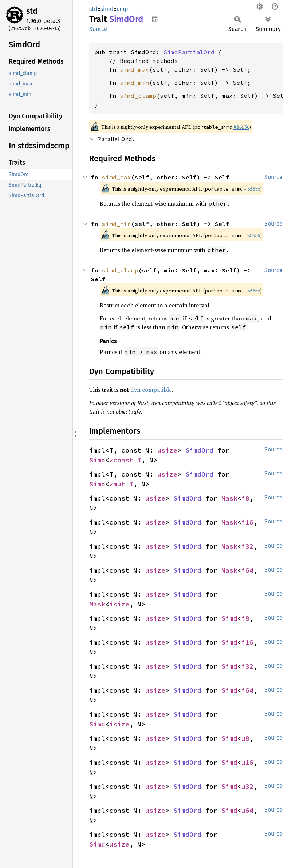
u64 (247, 810)
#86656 (241, 127)
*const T (125, 460)
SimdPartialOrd (189, 52)
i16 (247, 522)
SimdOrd (199, 450)
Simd (97, 460)
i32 (247, 546)
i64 (247, 570)
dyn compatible (151, 390)
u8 (245, 738)
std (32, 11)
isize (119, 604)
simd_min (134, 83)
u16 (247, 762)
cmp (122, 9)
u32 (247, 786)
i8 (245, 498)
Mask (229, 498)
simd (107, 9)
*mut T (121, 484)
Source (98, 29)
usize (167, 450)
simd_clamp (138, 96)
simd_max (134, 69)
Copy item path (155, 19)
